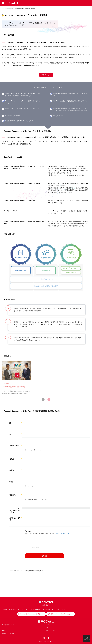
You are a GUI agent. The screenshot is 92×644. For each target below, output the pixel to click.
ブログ (4, 628)
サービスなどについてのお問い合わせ (31, 614)
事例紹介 (4, 631)
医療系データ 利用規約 (8, 634)
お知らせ (48, 625)
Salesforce (6, 384)
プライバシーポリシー (51, 631)
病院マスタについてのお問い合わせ (61, 614)
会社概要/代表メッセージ (8, 625)
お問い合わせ (45, 75)
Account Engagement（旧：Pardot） (14, 387)
